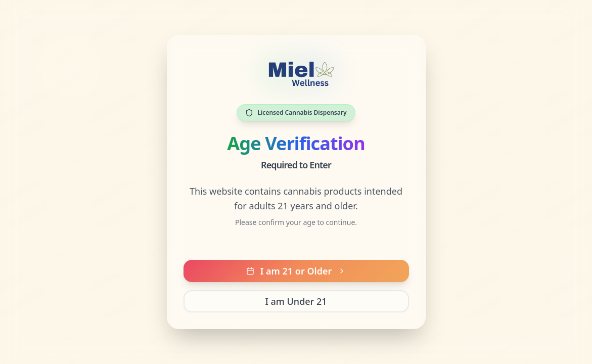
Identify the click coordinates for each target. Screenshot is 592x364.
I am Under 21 (296, 301)
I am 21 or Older (296, 271)
